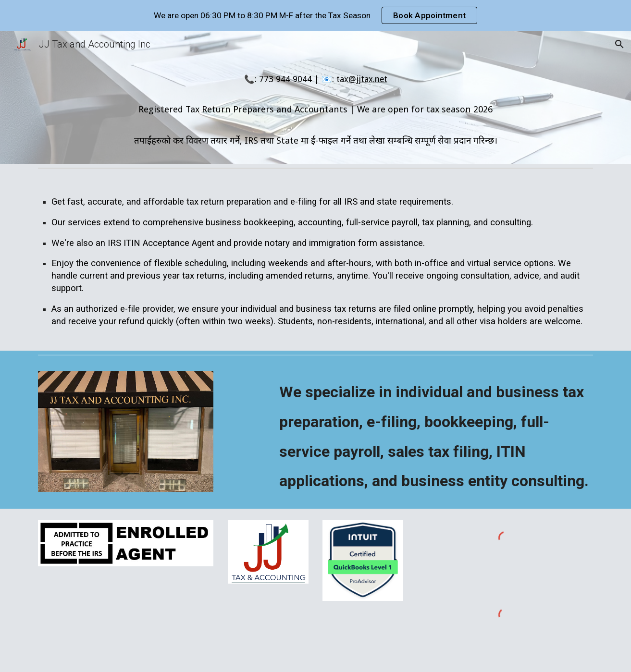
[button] (619, 44)
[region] (315, 15)
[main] (315, 111)
